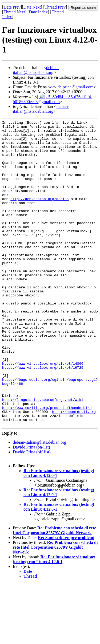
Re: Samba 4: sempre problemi (66, 599)
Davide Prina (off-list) (32, 513)
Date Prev (12, 7)
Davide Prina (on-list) (31, 508)
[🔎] (41, 97)
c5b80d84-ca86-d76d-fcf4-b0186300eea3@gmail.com (53, 99)
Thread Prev (55, 7)
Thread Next (14, 12)
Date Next (32, 7)
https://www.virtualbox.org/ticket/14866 (43, 412)
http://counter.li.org (74, 470)
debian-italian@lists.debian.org (36, 70)
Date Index (38, 12)
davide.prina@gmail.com (72, 87)
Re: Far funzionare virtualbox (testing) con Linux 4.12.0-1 (54, 620)
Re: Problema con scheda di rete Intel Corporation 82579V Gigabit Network (54, 591)
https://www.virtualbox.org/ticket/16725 (43, 417)
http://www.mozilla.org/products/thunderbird (47, 465)
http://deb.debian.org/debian (39, 215)
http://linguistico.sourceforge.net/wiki (43, 456)
